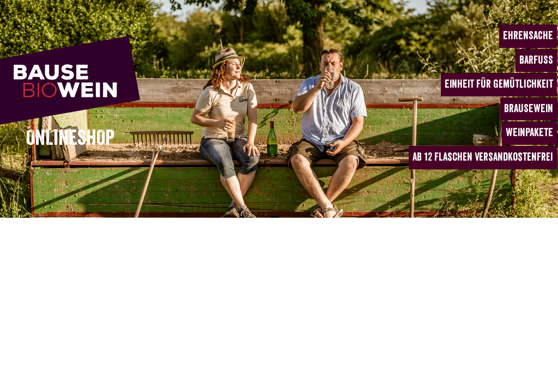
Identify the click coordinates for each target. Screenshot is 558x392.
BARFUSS (536, 60)
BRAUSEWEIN (529, 109)
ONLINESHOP (70, 138)
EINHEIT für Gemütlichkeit (499, 84)
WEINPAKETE (529, 133)
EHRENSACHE (528, 36)
